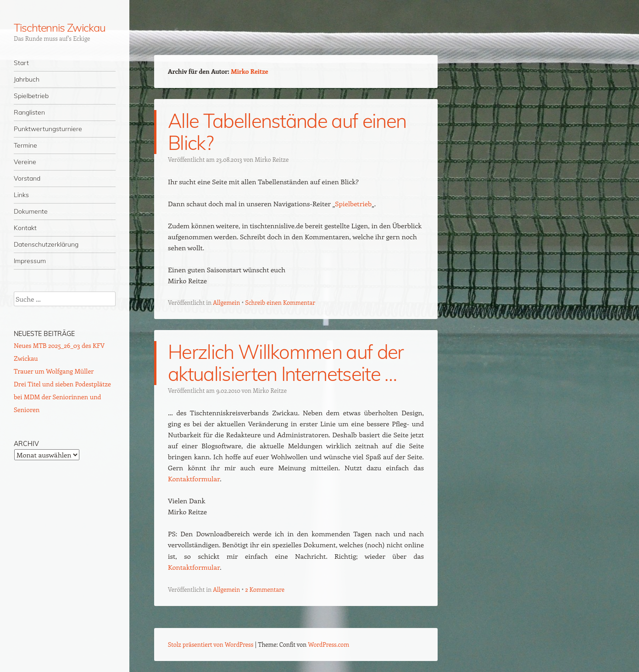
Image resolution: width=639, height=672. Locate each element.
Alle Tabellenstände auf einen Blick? (287, 132)
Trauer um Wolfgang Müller (54, 371)
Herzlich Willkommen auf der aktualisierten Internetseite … (286, 363)
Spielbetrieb (31, 96)
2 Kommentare (265, 589)
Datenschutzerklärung (46, 244)
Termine (25, 145)
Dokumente (31, 211)
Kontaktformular (194, 479)
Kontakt (25, 228)
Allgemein (226, 302)
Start (21, 63)
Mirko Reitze (250, 71)
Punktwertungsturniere (48, 129)
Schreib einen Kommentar (280, 302)
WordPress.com (329, 644)
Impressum (30, 261)
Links (21, 195)
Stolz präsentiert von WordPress (211, 644)
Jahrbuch (27, 79)
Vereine (25, 162)
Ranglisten (29, 112)
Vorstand (27, 178)
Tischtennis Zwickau (59, 28)
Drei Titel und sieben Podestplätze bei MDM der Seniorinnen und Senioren (62, 397)
